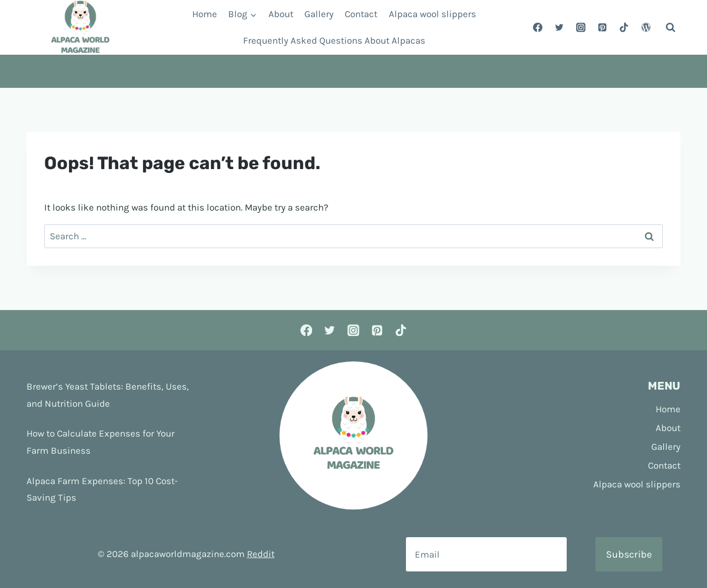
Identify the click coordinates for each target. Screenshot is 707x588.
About (281, 14)
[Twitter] (560, 28)
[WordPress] (646, 28)
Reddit (261, 554)
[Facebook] (538, 28)
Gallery (319, 14)
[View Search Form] (671, 28)
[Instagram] (581, 28)
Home (205, 14)
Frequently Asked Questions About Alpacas (334, 40)
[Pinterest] (603, 28)
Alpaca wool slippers (432, 14)
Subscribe (629, 554)
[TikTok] (624, 28)
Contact (361, 14)
